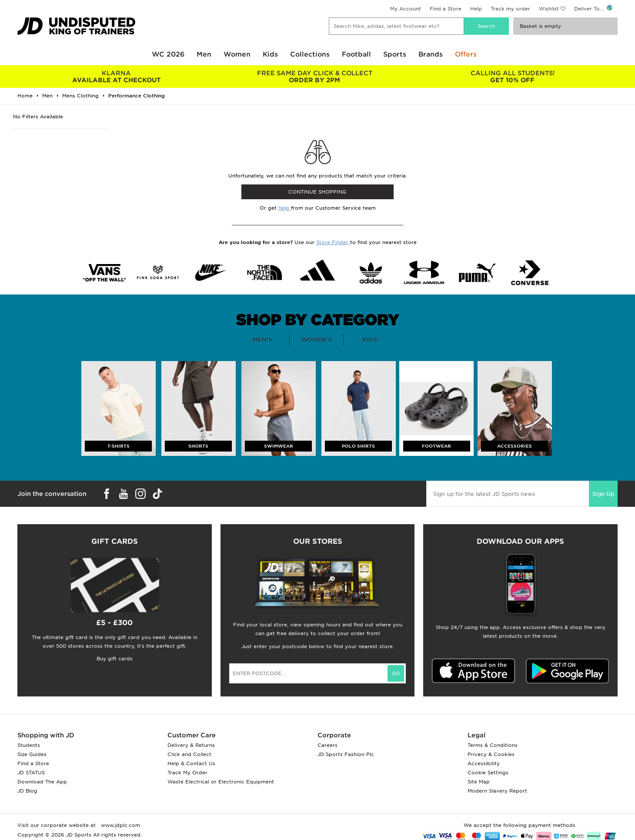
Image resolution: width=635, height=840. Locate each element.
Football (356, 54)
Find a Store (446, 9)
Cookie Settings (488, 773)
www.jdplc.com (120, 825)
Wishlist (549, 9)
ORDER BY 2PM (314, 77)
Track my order (510, 9)
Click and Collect (189, 754)
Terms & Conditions (493, 745)
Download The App (42, 782)
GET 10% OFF (513, 77)
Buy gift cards (115, 659)
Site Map (479, 782)
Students (29, 745)
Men (204, 54)
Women (237, 54)
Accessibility (484, 763)
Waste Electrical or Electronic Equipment (221, 782)
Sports (395, 54)
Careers (328, 745)
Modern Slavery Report (497, 791)
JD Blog (27, 791)
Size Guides (32, 754)
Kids (270, 54)
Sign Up (603, 494)
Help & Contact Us (191, 763)
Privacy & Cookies (491, 754)
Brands (431, 54)
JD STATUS (31, 773)
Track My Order (187, 773)
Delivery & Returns (191, 745)
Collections (310, 54)
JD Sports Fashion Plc (346, 754)
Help (476, 9)
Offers (466, 54)
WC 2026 (168, 54)
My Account (406, 9)
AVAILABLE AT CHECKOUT (116, 77)
